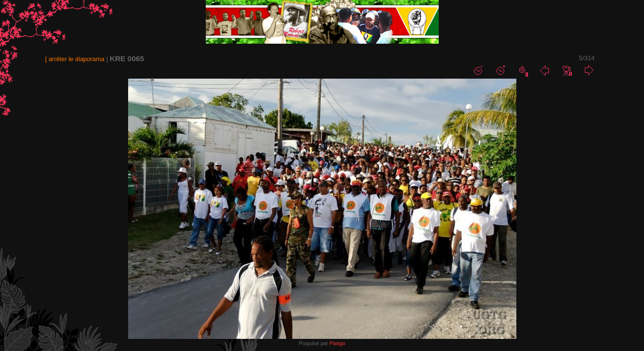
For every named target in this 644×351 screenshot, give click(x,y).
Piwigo (337, 343)
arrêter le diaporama (76, 59)
